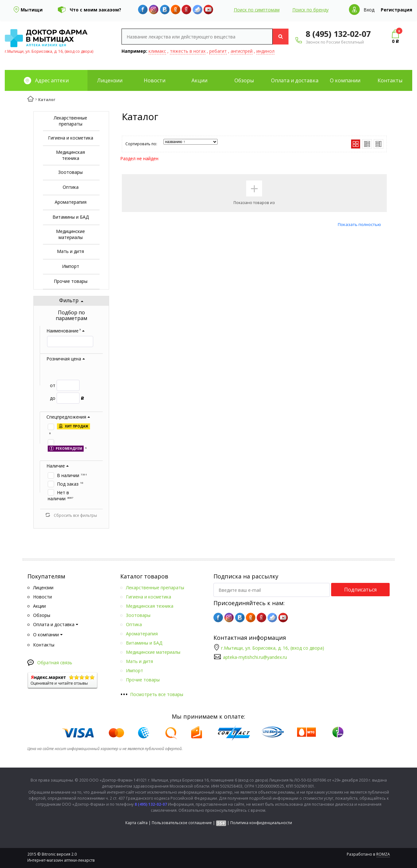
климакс (157, 51)
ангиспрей (242, 51)
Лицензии (110, 80)
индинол (265, 51)
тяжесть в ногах (188, 51)
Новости (155, 80)
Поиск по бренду (310, 10)
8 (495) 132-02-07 (338, 34)
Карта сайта (136, 823)
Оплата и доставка (295, 80)
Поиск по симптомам (257, 10)
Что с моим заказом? (95, 10)
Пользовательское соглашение (182, 823)
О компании (345, 80)
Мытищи (32, 10)
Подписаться (360, 590)
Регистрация (396, 10)
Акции (199, 80)
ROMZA (383, 854)
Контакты (390, 80)
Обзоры (244, 80)
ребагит (218, 51)
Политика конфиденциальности (261, 823)
